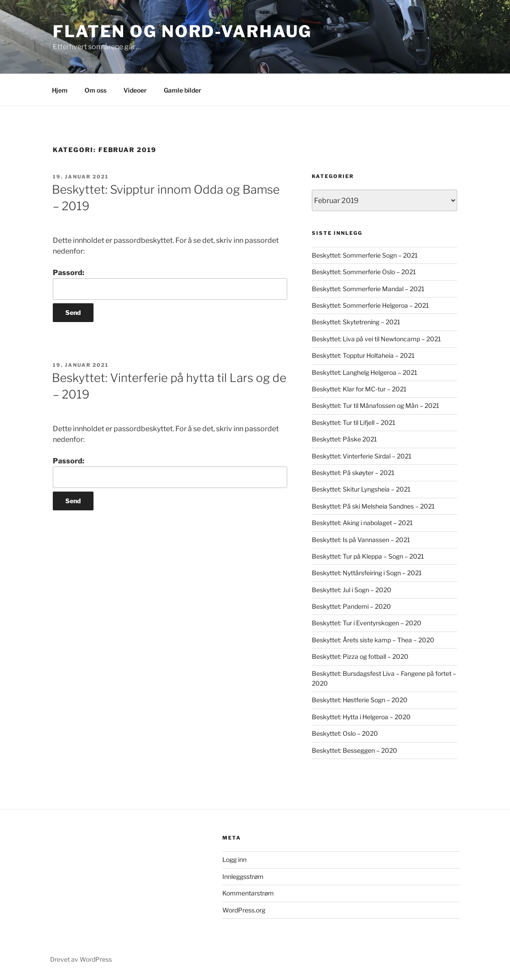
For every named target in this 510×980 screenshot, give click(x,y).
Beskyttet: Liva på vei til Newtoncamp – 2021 (376, 339)
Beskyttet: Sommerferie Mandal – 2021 (368, 289)
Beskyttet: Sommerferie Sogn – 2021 (365, 255)
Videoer (135, 90)
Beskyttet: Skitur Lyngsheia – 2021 (361, 489)
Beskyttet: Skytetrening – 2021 (356, 322)
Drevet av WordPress (81, 959)
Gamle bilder (183, 90)
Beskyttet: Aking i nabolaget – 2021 (362, 523)
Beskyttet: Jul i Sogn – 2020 (352, 590)
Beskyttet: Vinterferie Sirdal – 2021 (362, 456)
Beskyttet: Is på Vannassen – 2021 (361, 540)
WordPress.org (244, 910)
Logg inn (234, 859)
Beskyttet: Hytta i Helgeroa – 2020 (361, 717)
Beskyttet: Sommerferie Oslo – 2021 (364, 272)
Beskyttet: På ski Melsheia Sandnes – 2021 (373, 506)
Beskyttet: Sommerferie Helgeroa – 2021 (370, 305)
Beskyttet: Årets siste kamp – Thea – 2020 (373, 640)
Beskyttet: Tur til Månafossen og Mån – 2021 (376, 405)
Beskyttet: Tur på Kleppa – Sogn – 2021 (368, 556)
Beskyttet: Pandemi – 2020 (351, 606)
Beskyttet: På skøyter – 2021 (353, 473)
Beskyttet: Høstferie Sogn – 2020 (360, 700)
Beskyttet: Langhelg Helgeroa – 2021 (365, 372)
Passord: (170, 284)
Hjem (60, 90)
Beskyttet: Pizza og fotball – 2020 (360, 656)
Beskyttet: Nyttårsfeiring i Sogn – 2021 (367, 573)
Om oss (96, 90)
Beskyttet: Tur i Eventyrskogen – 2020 (367, 623)
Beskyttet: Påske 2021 (344, 439)
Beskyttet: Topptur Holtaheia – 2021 (363, 355)
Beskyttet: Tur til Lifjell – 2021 (354, 422)
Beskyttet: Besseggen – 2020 (355, 750)
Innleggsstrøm (243, 876)
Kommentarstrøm (248, 893)
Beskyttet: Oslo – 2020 (345, 733)
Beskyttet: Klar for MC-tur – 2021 (359, 389)
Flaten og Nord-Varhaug (182, 31)
